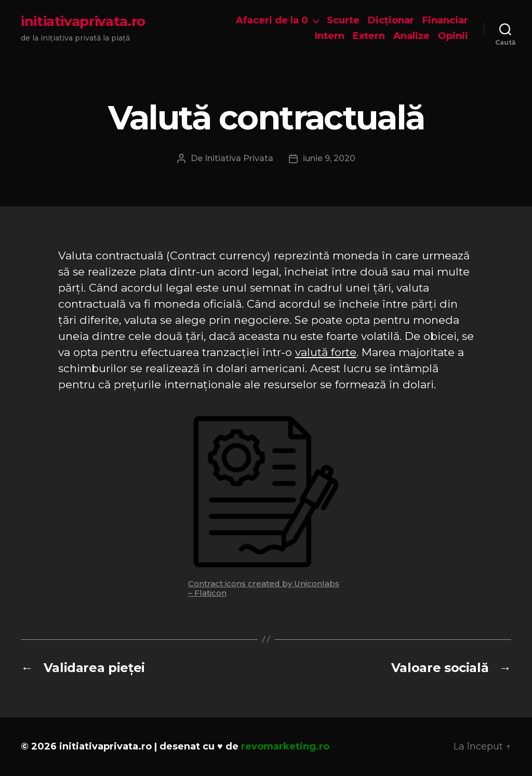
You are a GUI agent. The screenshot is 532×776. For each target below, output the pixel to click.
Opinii (453, 36)
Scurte (343, 21)
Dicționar (391, 21)
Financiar (445, 21)
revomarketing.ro (285, 746)
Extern (369, 36)
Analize (411, 36)
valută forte (326, 352)
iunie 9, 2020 (329, 158)
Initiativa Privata (239, 158)
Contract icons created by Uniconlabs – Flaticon (264, 588)
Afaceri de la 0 (272, 21)
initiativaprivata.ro (83, 21)
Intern (330, 36)
